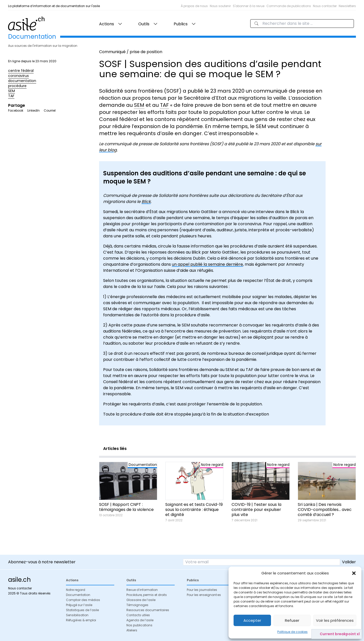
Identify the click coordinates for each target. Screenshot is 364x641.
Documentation (78, 595)
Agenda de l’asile (140, 620)
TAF (11, 96)
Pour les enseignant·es (204, 595)
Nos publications (139, 625)
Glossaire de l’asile (141, 600)
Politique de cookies (292, 632)
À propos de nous (194, 6)
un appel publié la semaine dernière (207, 264)
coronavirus (18, 76)
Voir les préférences (335, 620)
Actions (107, 24)
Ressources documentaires (148, 610)
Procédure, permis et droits (147, 595)
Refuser (292, 620)
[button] (354, 573)
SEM (12, 91)
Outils (144, 24)
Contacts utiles (138, 615)
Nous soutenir (220, 6)
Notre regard (76, 590)
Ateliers (132, 630)
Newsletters (347, 6)
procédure (17, 86)
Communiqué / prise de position (131, 52)
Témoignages (137, 605)
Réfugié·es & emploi (81, 620)
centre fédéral (21, 71)
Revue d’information (142, 590)
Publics (181, 24)
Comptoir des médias (83, 600)
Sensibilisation (77, 615)
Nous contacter (325, 6)
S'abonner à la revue (249, 6)
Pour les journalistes (202, 590)
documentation (22, 81)
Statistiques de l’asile (82, 610)
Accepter (252, 620)
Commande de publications (289, 6)
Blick (146, 202)
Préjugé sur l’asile (79, 605)
